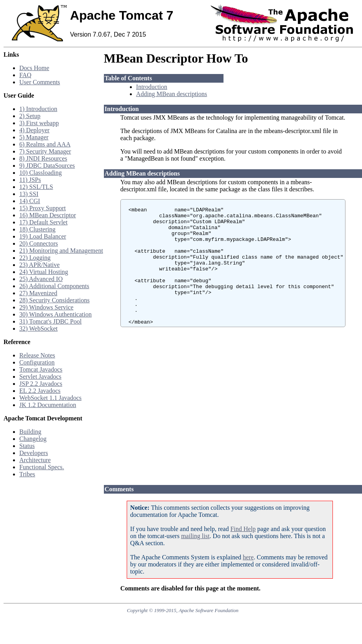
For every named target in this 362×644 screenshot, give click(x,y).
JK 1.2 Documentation (48, 405)
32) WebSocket (39, 328)
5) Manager (34, 137)
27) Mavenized (38, 293)
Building (30, 432)
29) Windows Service (46, 307)
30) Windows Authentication (55, 314)
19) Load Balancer (43, 236)
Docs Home (34, 68)
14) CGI (30, 201)
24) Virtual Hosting (44, 272)
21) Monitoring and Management (61, 251)
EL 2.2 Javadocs (40, 391)
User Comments (40, 82)
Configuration (37, 362)
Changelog (33, 439)
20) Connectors (39, 243)
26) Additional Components (54, 286)
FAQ (25, 75)
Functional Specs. (42, 467)
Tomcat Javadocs (41, 369)
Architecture (35, 460)
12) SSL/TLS (36, 187)
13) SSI (29, 194)
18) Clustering (37, 229)
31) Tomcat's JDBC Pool (50, 321)
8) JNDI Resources (43, 158)
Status (27, 446)
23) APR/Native (40, 265)
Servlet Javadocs (40, 377)
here (248, 557)
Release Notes (37, 355)
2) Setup (30, 116)
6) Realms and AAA (45, 144)
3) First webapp (39, 123)
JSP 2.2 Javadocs (41, 384)
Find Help (243, 529)
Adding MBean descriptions (172, 94)
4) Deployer (34, 130)
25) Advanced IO (41, 279)
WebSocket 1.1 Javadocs (50, 398)
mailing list (195, 536)
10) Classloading (41, 173)
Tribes (27, 474)
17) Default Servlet (43, 222)
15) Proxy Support (42, 208)
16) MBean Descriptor (48, 215)
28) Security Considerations (54, 300)
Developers (34, 453)
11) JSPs (30, 180)
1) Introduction (38, 109)
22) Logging (35, 258)
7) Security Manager (45, 151)
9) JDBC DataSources (47, 166)
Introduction (152, 87)
